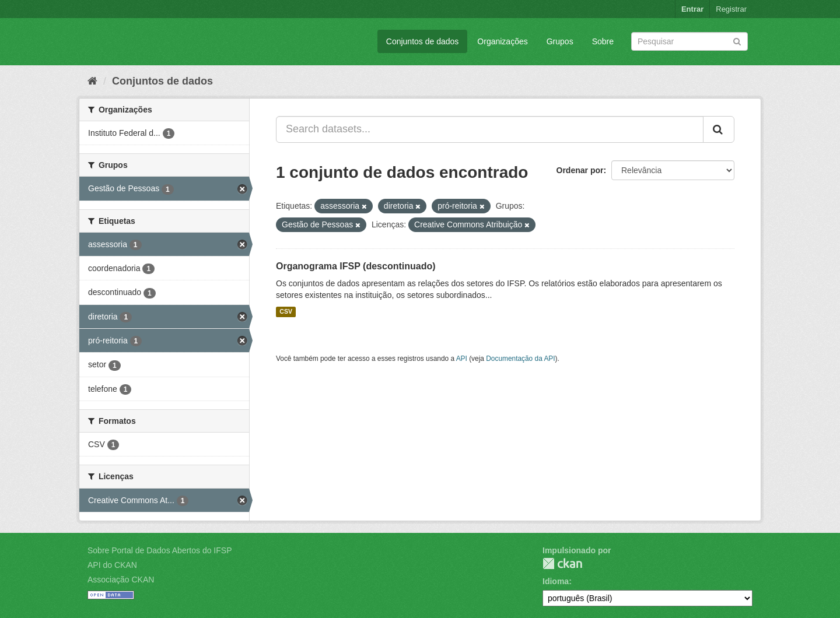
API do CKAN (112, 565)
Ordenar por (580, 170)
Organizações (502, 41)
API (462, 359)
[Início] (92, 81)
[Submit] (737, 41)
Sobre (603, 41)
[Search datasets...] (490, 129)
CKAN (562, 563)
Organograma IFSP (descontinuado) (356, 266)
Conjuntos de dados (423, 41)
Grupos (560, 41)
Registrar (731, 9)
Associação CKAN (121, 580)
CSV (286, 312)
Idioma (556, 581)
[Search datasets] (689, 41)
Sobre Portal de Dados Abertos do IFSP (160, 550)
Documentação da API (520, 359)
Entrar (692, 9)
